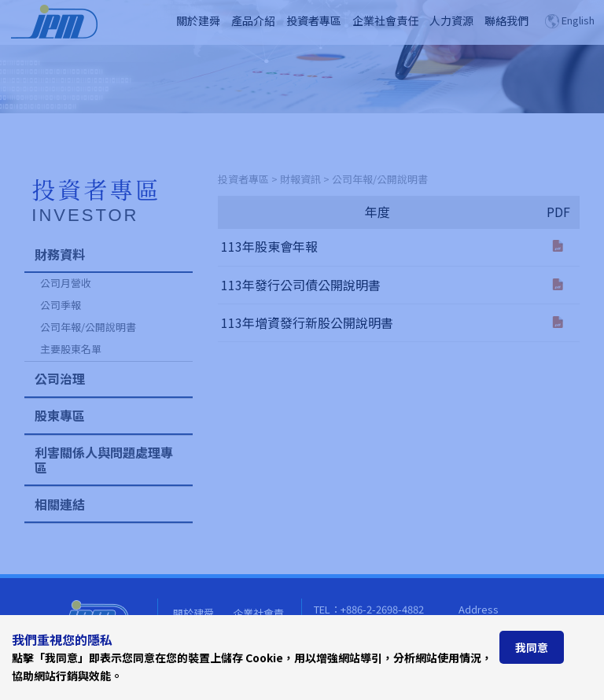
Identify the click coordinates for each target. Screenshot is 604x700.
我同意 (532, 647)
